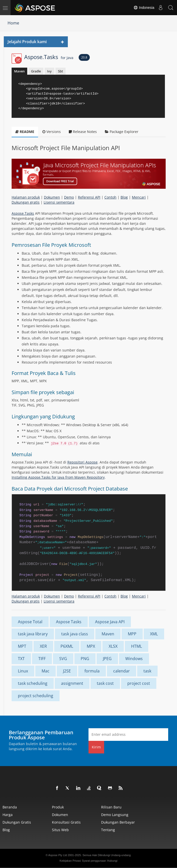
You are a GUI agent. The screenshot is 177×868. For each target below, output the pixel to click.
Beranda (10, 807)
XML (154, 634)
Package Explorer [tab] (122, 132)
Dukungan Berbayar (118, 822)
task (147, 671)
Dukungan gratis (26, 202)
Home (13, 23)
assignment (72, 683)
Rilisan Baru (111, 807)
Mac (46, 671)
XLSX (113, 646)
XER (43, 646)
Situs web (60, 830)
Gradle (36, 71)
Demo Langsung (115, 815)
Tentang (108, 830)
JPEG (107, 659)
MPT (22, 646)
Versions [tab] (52, 132)
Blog (124, 197)
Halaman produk (26, 197)
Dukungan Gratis (17, 822)
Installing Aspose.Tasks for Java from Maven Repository (58, 477)
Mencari (139, 197)
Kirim (96, 747)
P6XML (67, 646)
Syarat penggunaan (94, 861)
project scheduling (36, 696)
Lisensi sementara (59, 202)
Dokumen (52, 197)
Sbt (61, 71)
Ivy (49, 71)
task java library (33, 634)
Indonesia (144, 8)
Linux (23, 671)
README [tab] (25, 132)
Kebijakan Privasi (70, 861)
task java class (75, 634)
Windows (134, 659)
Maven (19, 71)
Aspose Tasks (69, 622)
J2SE (67, 671)
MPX (91, 646)
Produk (58, 807)
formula (92, 671)
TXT (21, 659)
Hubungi (112, 861)
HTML (137, 646)
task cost (105, 683)
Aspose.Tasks (49, 57)
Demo (69, 197)
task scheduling (33, 683)
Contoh (110, 197)
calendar (122, 671)
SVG (63, 659)
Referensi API (89, 197)
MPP (132, 634)
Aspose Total (30, 622)
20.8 (84, 57)
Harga (8, 815)
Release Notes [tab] (83, 132)
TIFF (42, 659)
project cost (139, 683)
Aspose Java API (110, 622)
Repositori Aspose (82, 462)
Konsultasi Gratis (66, 822)
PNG (85, 659)
